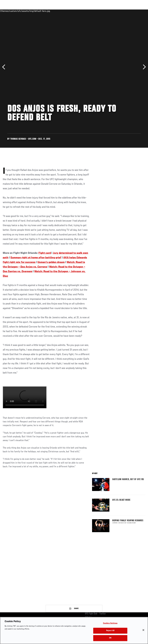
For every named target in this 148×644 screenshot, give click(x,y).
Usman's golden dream (51, 262)
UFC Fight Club (91, 614)
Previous (5, 67)
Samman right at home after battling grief (36, 258)
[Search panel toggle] (139, 11)
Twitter (103, 614)
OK (110, 638)
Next (143, 67)
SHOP (131, 11)
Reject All (110, 631)
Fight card (45, 253)
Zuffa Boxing (118, 11)
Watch (104, 11)
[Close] (143, 630)
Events (8, 11)
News (44, 11)
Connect (92, 11)
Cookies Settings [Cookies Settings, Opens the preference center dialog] (110, 623)
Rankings (20, 11)
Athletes (33, 11)
